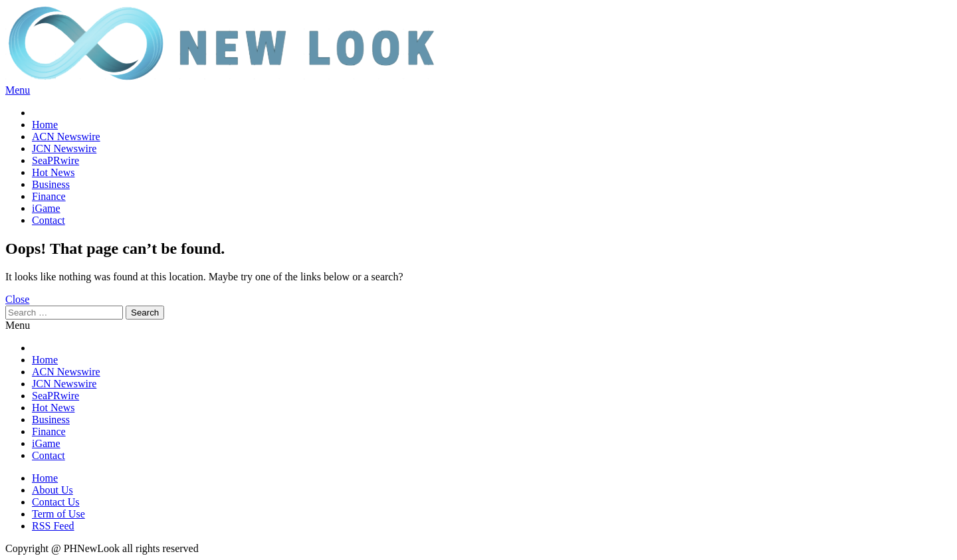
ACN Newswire (66, 137)
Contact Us (56, 502)
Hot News (53, 172)
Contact (49, 220)
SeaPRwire (55, 160)
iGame (46, 208)
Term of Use (58, 514)
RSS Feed (53, 526)
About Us (53, 490)
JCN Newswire (64, 148)
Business (51, 184)
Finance (49, 196)
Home (45, 125)
